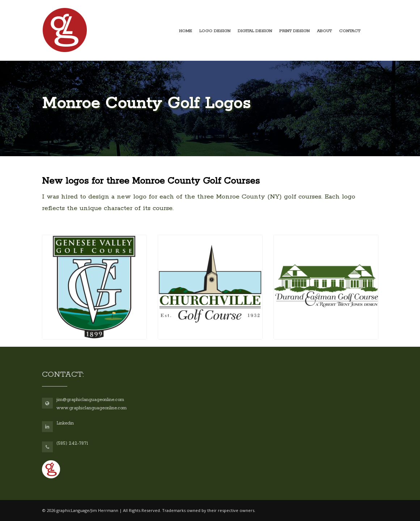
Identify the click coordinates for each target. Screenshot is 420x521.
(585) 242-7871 (72, 443)
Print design (294, 31)
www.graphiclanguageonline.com (92, 408)
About (324, 31)
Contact (350, 31)
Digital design (255, 31)
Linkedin (65, 423)
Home (186, 31)
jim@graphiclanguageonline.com (90, 400)
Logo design (215, 31)
